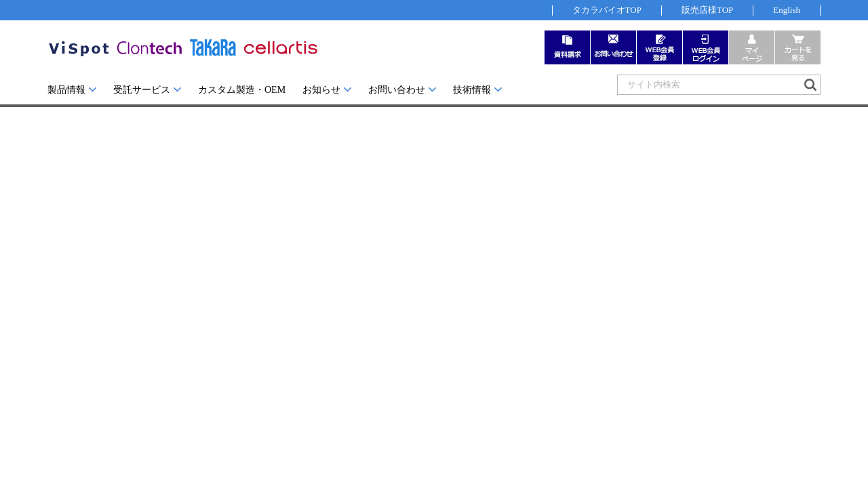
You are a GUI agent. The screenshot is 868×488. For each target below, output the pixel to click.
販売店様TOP (707, 10)
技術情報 (472, 90)
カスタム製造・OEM (242, 90)
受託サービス (142, 90)
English (787, 10)
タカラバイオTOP (607, 10)
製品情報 (66, 90)
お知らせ (321, 90)
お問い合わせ (397, 90)
